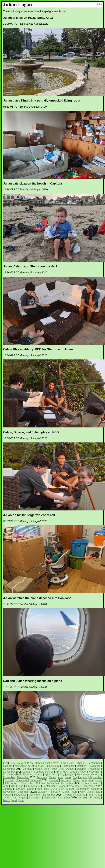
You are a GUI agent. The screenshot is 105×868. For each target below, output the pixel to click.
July (13, 763)
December (9, 769)
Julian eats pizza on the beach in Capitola (33, 183)
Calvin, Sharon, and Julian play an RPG (31, 432)
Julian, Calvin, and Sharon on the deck (30, 266)
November (21, 766)
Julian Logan (18, 4)
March (38, 763)
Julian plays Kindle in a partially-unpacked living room (42, 100)
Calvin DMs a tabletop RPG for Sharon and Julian (38, 349)
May (55, 763)
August (22, 763)
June (63, 763)
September (94, 763)
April (47, 763)
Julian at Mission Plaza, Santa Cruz (28, 18)
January (39, 766)
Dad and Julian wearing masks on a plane (33, 681)
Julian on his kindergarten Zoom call (29, 515)
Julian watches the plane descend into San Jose (37, 598)
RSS (99, 5)
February (39, 772)
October (8, 766)
